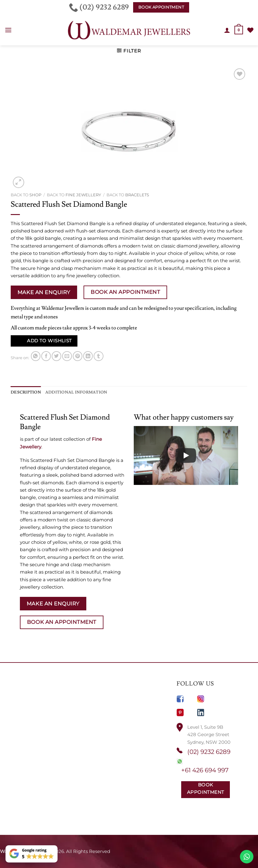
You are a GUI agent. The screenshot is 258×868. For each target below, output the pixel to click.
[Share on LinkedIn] (88, 356)
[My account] (227, 30)
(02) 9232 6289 (209, 751)
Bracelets (137, 195)
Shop (35, 195)
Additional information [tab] (70, 392)
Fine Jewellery (83, 195)
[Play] (186, 455)
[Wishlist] (250, 30)
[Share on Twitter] (56, 356)
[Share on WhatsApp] (36, 356)
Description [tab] (24, 392)
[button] (8, 30)
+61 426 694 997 (205, 770)
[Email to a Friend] (67, 356)
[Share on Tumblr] (98, 356)
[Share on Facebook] (46, 356)
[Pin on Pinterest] (78, 356)
